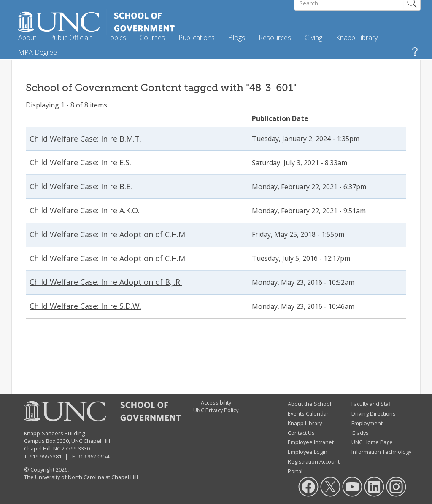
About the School (309, 404)
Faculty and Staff (372, 404)
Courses (152, 38)
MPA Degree (38, 52)
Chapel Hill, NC (42, 448)
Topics (116, 38)
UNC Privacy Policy (216, 410)
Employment (367, 423)
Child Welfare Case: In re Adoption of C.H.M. (108, 234)
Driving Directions (374, 413)
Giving (313, 38)
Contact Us (301, 433)
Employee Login (308, 452)
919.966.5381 (46, 456)
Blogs (237, 38)
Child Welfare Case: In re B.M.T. (85, 139)
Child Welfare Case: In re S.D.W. (85, 306)
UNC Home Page (372, 442)
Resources (275, 38)
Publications (197, 38)
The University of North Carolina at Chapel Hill (81, 477)
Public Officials (71, 38)
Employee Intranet (311, 442)
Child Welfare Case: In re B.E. (81, 186)
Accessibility (216, 402)
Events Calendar (308, 413)
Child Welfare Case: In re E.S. (80, 162)
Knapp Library (357, 38)
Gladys (360, 433)
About (27, 38)
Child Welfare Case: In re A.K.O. (85, 210)
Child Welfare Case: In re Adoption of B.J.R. (106, 282)
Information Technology (381, 452)
